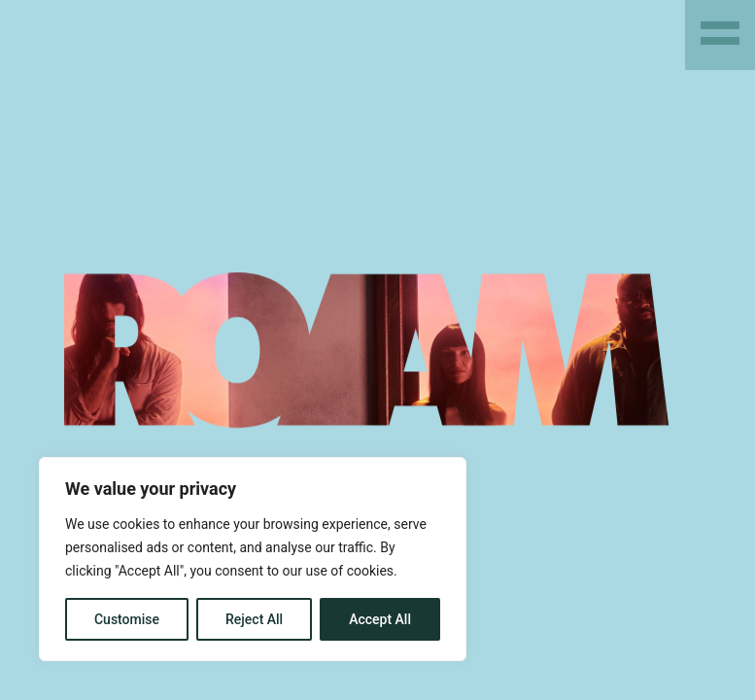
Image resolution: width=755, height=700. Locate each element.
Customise (127, 619)
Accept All (380, 619)
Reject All (254, 619)
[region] (253, 559)
